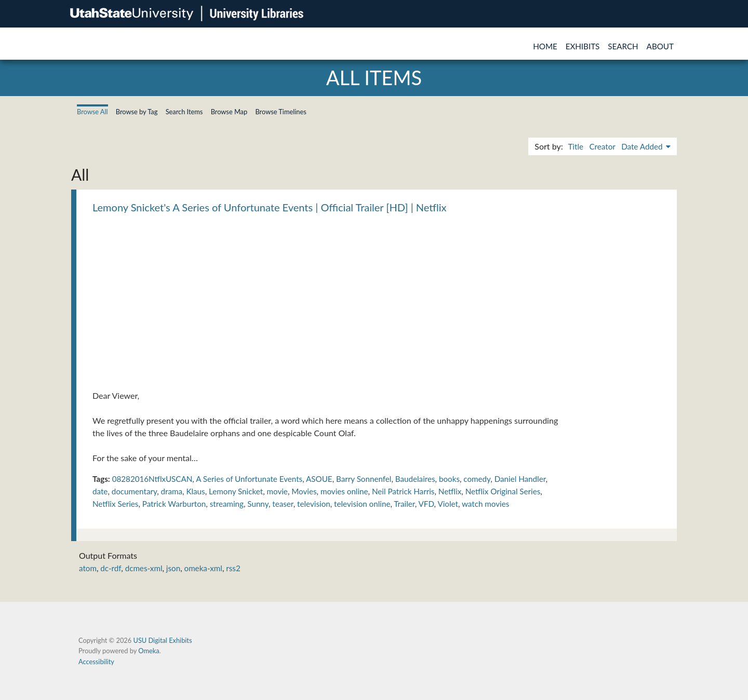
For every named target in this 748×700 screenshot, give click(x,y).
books (449, 479)
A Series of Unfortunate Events (249, 479)
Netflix (450, 491)
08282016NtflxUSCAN (152, 479)
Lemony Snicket (236, 491)
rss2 (233, 568)
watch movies (485, 504)
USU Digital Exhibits (162, 640)
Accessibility (96, 662)
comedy (477, 479)
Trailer (404, 504)
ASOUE (319, 479)
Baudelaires (415, 479)
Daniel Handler (520, 479)
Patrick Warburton (174, 504)
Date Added (643, 146)
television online (362, 504)
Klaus (195, 491)
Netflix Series (115, 504)
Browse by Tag (137, 112)
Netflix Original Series (503, 491)
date (100, 491)
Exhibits (583, 46)
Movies (304, 491)
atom (88, 568)
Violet (448, 504)
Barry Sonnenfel (364, 479)
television (314, 504)
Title (576, 146)
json (173, 568)
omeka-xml (203, 568)
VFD (426, 504)
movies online (344, 491)
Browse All (92, 112)
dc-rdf (111, 568)
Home (545, 46)
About (660, 46)
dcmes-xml (144, 568)
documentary (135, 491)
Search (623, 46)
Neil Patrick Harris (403, 491)
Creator (602, 146)
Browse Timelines (280, 112)
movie (277, 491)
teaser (283, 504)
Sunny (258, 504)
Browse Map (229, 112)
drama (172, 491)
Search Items (184, 112)
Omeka (149, 651)
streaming (227, 504)
